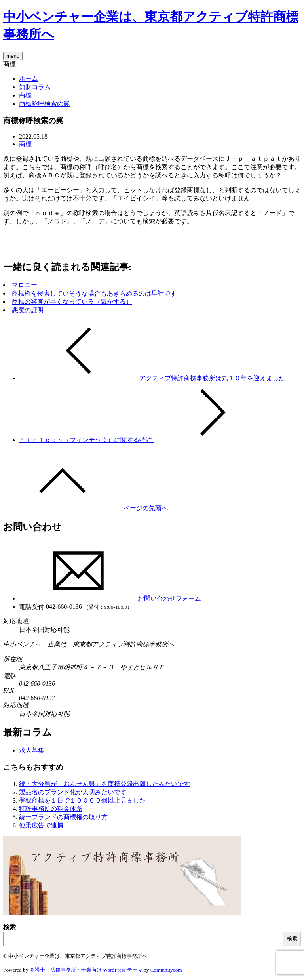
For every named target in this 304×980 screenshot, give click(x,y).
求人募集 (32, 750)
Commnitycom (166, 970)
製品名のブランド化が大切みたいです (73, 792)
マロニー (25, 285)
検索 (9, 927)
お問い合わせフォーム (110, 598)
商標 (25, 95)
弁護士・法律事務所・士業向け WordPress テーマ (86, 970)
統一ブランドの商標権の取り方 (63, 817)
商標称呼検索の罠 (44, 104)
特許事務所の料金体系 (51, 809)
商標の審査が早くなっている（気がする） (72, 302)
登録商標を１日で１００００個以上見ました (82, 800)
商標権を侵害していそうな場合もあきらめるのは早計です (94, 293)
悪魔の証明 (28, 310)
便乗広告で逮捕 (41, 825)
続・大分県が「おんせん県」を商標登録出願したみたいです (104, 784)
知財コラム (35, 87)
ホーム (28, 79)
